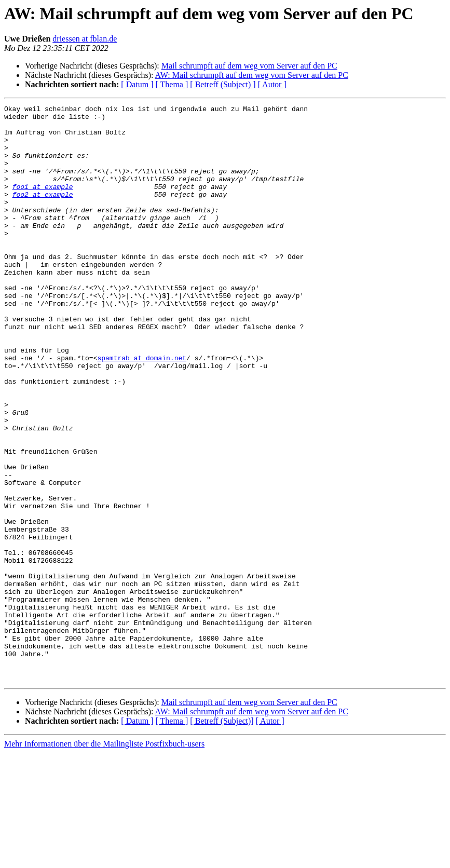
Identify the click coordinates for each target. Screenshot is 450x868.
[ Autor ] (272, 84)
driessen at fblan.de (85, 39)
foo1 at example (43, 204)
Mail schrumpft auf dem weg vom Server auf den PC (249, 66)
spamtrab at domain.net (142, 409)
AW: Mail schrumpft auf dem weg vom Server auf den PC (252, 75)
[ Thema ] (172, 84)
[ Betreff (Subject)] (222, 836)
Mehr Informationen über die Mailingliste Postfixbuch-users (104, 859)
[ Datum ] (137, 84)
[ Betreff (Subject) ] (223, 84)
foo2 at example (43, 213)
